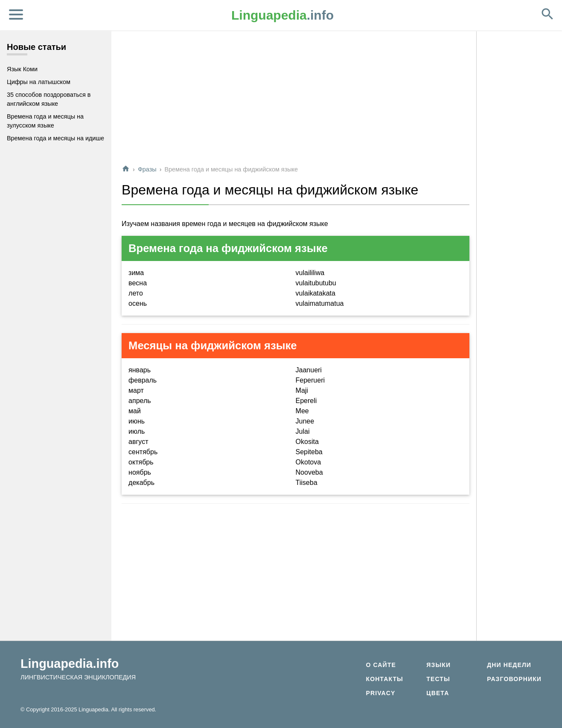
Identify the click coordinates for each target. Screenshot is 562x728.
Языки (438, 665)
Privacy (380, 693)
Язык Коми (22, 69)
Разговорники (514, 679)
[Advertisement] (296, 98)
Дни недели (509, 665)
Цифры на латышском (39, 82)
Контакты (384, 679)
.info (282, 15)
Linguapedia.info (70, 664)
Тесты (438, 679)
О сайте (381, 665)
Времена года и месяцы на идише (55, 138)
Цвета (438, 693)
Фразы (147, 169)
